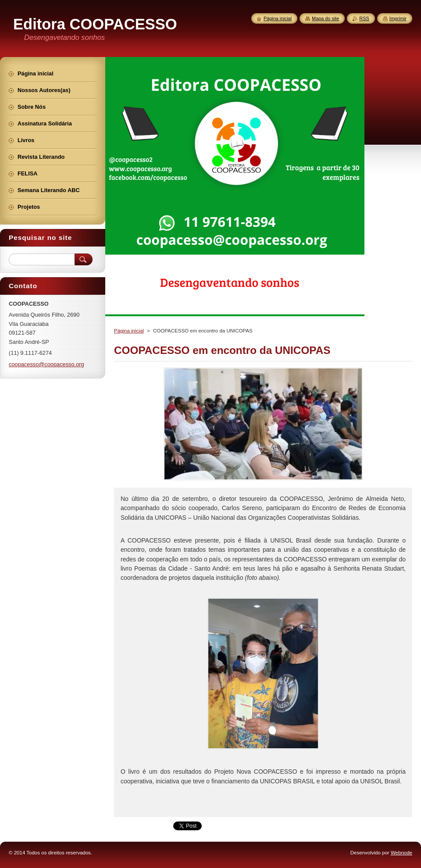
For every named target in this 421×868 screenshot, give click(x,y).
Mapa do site (325, 18)
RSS (364, 18)
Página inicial (129, 331)
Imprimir (398, 18)
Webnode (401, 853)
